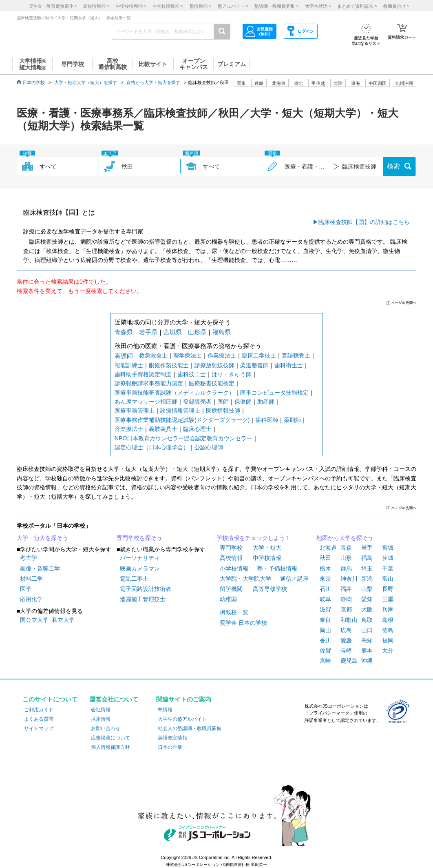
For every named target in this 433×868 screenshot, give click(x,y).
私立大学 (63, 620)
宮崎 (325, 661)
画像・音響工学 (40, 568)
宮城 (388, 548)
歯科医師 (267, 420)
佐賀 (325, 650)
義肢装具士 (163, 429)
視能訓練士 (129, 365)
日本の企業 (170, 747)
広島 (346, 630)
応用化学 (31, 599)
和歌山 (349, 620)
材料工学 (31, 579)
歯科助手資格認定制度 (143, 374)
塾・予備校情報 (277, 568)
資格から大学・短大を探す (153, 82)
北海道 (279, 83)
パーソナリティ (140, 558)
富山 (388, 579)
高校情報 (231, 558)
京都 (346, 609)
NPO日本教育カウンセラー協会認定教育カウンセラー (183, 438)
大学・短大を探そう (42, 538)
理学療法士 (188, 355)
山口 (367, 630)
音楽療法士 (129, 429)
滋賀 (325, 609)
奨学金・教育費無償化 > (53, 6)
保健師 (243, 402)
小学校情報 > (168, 6)
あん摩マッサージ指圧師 (146, 402)
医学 (26, 589)
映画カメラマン (140, 568)
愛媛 (346, 640)
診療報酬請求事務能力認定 (149, 383)
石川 (325, 589)
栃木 (325, 568)
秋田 (325, 558)
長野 (388, 589)
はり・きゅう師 (232, 374)
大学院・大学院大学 (245, 579)
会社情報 (101, 710)
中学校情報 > (131, 6)
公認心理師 (209, 447)
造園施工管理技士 (143, 599)
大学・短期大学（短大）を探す (86, 82)
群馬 (346, 568)
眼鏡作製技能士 (169, 365)
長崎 (346, 650)
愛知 (367, 599)
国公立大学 (34, 620)
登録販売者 (197, 402)
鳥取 (367, 620)
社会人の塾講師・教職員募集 (190, 728)
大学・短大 (267, 548)
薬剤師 (292, 420)
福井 (346, 589)
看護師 (124, 356)
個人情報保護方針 (110, 747)
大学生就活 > (318, 6)
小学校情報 (234, 568)
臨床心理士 (197, 429)
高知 (367, 640)
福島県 (222, 332)
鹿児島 (349, 661)
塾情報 (165, 710)
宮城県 (173, 332)
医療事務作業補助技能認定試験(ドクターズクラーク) (182, 420)
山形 (346, 558)
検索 (393, 166)
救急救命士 (153, 355)
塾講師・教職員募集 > (276, 6)
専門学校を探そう (139, 538)
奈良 (325, 620)
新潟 (367, 579)
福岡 (388, 640)
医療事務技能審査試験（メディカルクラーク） (175, 393)
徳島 (388, 630)
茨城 (388, 558)
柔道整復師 (254, 365)
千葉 (388, 568)
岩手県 (148, 332)
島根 (388, 620)
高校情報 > (96, 6)
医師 (223, 402)
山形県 (197, 332)
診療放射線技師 (214, 365)
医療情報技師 (223, 411)
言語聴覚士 (296, 355)
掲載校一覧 (234, 612)
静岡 (346, 599)
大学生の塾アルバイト (182, 719)
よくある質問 (39, 719)
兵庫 (388, 609)
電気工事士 (134, 579)
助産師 (266, 402)
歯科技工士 (192, 374)
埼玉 (367, 568)
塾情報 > (200, 6)
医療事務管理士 (135, 411)
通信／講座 (294, 579)
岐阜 (325, 599)
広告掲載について (110, 738)
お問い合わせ (106, 728)
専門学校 (231, 548)
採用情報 (101, 719)
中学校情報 (267, 558)
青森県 (124, 332)
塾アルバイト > (233, 6)
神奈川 (349, 579)
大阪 (367, 609)
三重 (388, 599)
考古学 (29, 558)
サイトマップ (39, 728)
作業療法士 (222, 355)
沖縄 (367, 661)
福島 (367, 558)
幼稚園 (228, 599)
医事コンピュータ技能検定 (274, 393)
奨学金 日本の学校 (243, 623)
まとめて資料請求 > (357, 6)
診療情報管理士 (180, 411)
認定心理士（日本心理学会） (152, 447)
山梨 (367, 589)
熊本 (367, 650)
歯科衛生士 (289, 365)
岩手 (367, 548)
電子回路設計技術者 (146, 589)
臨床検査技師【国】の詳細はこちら (364, 222)
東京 (325, 579)
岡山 (325, 630)
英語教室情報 (172, 738)
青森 (346, 548)
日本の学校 (34, 82)
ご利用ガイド (39, 710)
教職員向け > (396, 6)
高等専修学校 (270, 589)
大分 (388, 650)
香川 (325, 640)
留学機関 (231, 589)
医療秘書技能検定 (212, 383)
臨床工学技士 (259, 355)
